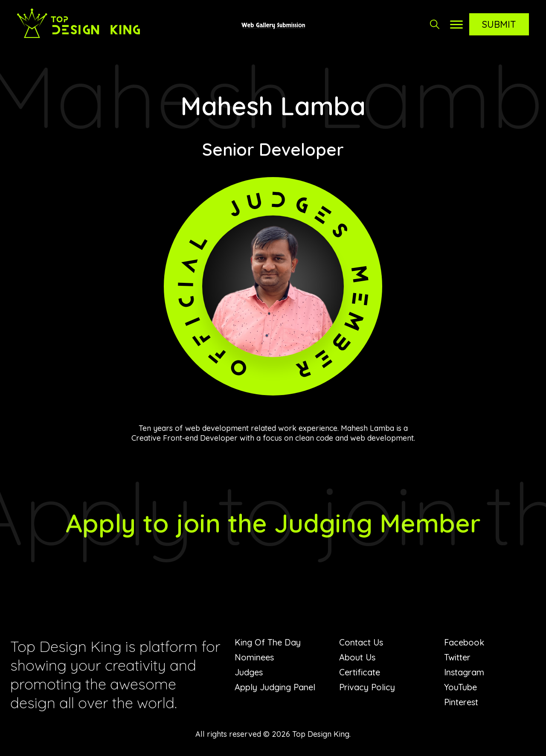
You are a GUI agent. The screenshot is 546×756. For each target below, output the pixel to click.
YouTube (460, 687)
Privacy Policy (367, 687)
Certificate (360, 672)
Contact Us (361, 642)
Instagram (464, 672)
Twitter (457, 657)
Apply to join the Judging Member (273, 523)
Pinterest (461, 702)
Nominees (254, 657)
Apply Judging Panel (275, 687)
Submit (499, 24)
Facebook (464, 642)
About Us (357, 657)
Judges (249, 672)
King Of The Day (268, 642)
